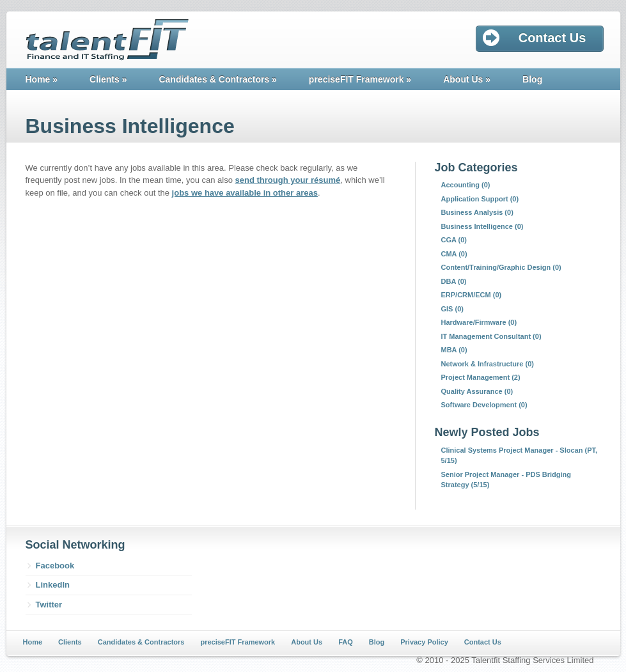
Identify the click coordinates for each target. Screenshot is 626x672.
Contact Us (483, 642)
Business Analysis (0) (477, 212)
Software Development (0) (484, 405)
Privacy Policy (424, 642)
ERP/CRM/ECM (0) (472, 295)
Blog (532, 79)
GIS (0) (452, 309)
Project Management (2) (481, 377)
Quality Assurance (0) (477, 391)
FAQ (346, 642)
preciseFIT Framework (360, 79)
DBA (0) (454, 281)
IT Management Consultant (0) (491, 336)
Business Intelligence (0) (482, 226)
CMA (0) (454, 254)
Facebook (55, 566)
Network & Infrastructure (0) (488, 364)
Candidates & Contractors (217, 79)
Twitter (49, 605)
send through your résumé (288, 180)
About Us (467, 79)
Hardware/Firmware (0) (479, 322)
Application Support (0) (480, 199)
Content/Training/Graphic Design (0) (501, 267)
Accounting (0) (466, 185)
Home (42, 79)
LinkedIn (53, 585)
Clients (108, 79)
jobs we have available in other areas (245, 193)
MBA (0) (454, 350)
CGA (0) (454, 240)
